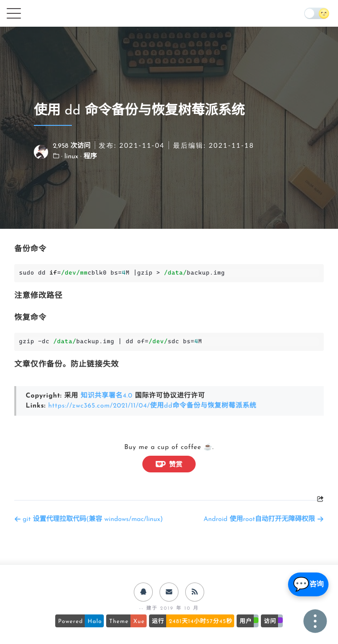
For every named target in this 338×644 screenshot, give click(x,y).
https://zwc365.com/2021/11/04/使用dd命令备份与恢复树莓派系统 (152, 406)
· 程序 (89, 157)
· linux (71, 157)
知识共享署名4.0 (106, 396)
